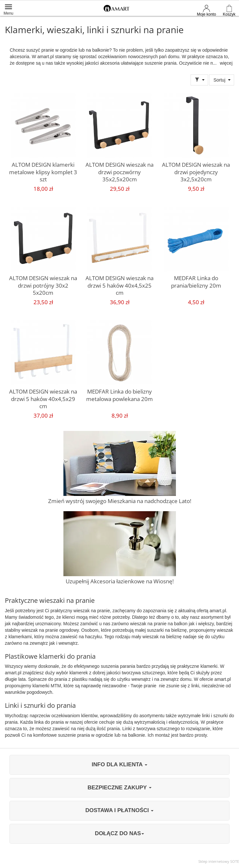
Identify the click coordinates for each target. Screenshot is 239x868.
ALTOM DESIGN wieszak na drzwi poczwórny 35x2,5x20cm (119, 172)
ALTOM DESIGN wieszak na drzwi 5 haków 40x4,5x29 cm (43, 399)
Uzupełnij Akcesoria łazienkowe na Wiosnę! (120, 581)
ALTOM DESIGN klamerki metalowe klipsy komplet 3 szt (43, 172)
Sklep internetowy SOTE (219, 861)
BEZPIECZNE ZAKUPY (119, 788)
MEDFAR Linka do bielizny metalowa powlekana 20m (119, 395)
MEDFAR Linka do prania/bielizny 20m (196, 282)
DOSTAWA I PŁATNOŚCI (120, 810)
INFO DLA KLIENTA (119, 764)
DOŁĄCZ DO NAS (120, 833)
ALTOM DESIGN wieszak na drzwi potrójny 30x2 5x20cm (43, 285)
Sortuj (219, 80)
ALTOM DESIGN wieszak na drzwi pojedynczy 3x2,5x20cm (196, 172)
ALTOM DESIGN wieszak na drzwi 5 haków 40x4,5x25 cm (119, 285)
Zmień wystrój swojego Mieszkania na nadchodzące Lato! (120, 501)
